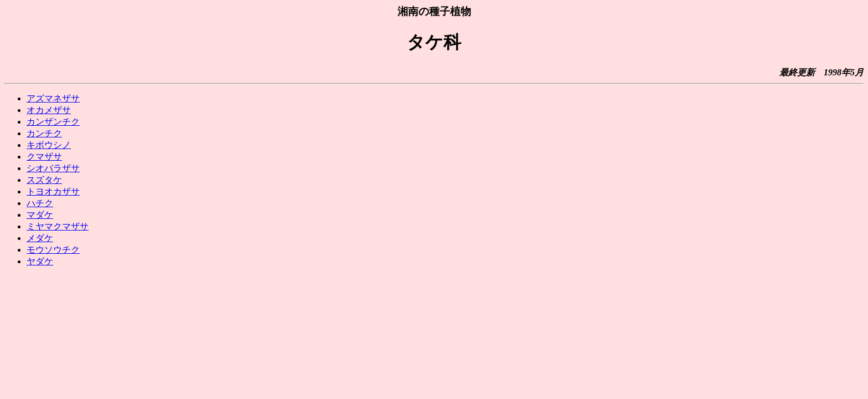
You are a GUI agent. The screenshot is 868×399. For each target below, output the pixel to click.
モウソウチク (53, 250)
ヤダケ (40, 261)
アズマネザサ (53, 98)
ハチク (40, 203)
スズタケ (44, 180)
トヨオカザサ (53, 191)
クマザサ (44, 157)
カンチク (44, 133)
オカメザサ (49, 110)
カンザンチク (53, 122)
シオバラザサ (53, 168)
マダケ (40, 215)
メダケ (40, 238)
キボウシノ (49, 145)
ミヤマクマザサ (58, 226)
